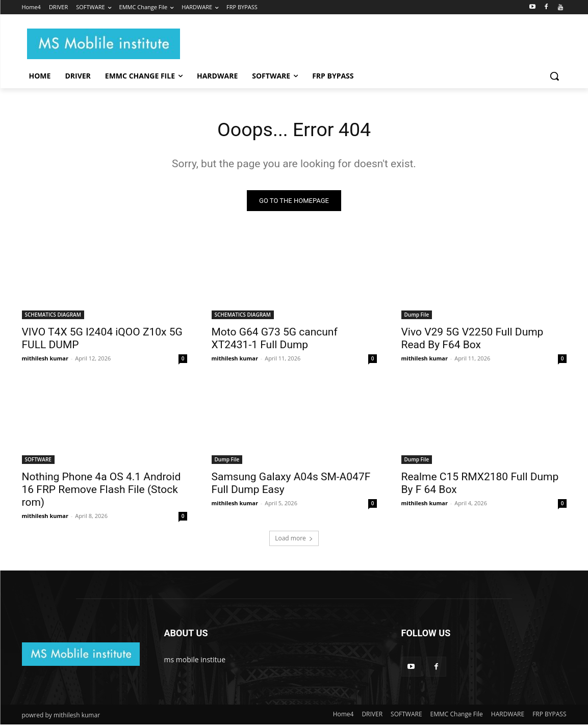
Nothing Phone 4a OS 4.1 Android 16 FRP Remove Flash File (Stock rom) (101, 491)
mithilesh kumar (45, 360)
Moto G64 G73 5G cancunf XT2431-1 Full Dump (275, 340)
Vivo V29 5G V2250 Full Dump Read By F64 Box (472, 340)
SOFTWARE (38, 461)
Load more (294, 540)
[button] (554, 76)
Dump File (417, 316)
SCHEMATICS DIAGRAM (53, 316)
